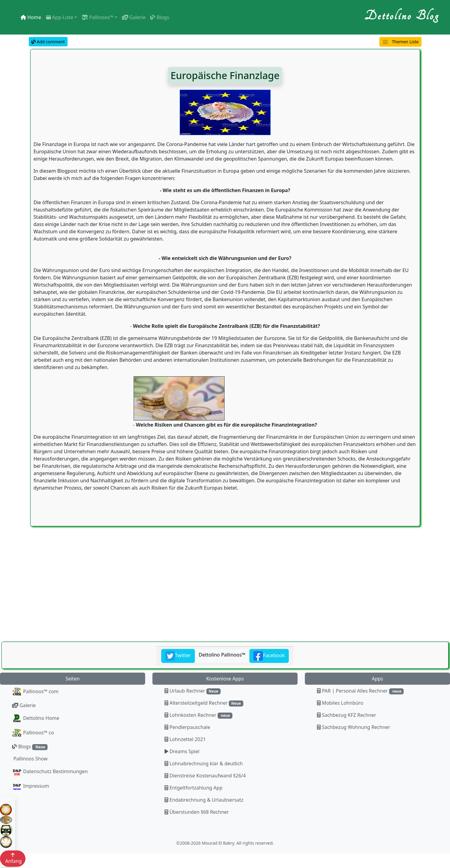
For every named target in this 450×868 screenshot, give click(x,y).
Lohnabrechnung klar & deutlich (204, 763)
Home (31, 17)
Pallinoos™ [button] (98, 17)
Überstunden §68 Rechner (197, 812)
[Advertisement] (182, 598)
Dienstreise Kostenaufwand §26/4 (205, 776)
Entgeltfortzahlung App (193, 788)
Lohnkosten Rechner (198, 715)
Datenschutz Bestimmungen (50, 772)
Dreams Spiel (182, 751)
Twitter (178, 656)
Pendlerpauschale (187, 727)
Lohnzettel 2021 (185, 739)
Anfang (13, 858)
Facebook (269, 656)
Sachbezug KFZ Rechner (347, 715)
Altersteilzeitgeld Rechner (204, 703)
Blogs (160, 17)
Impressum (31, 787)
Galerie (134, 17)
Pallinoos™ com (35, 692)
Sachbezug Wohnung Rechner (353, 727)
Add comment (48, 42)
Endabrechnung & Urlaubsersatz (204, 800)
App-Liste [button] (60, 17)
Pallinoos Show (30, 759)
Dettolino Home (36, 719)
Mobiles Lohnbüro (340, 703)
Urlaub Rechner (193, 691)
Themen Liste (400, 42)
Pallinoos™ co (33, 733)
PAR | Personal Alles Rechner (360, 691)
